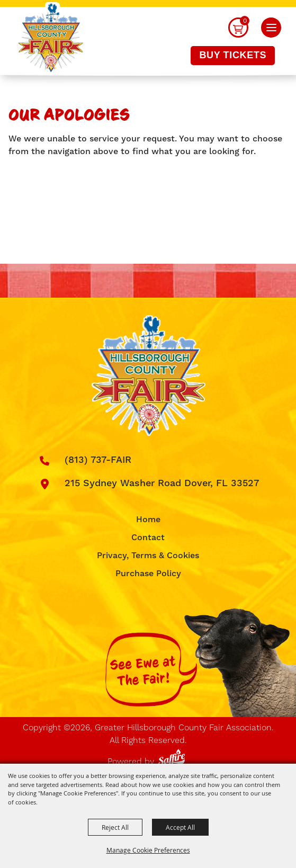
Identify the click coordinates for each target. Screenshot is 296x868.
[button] (271, 28)
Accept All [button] (180, 827)
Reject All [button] (115, 827)
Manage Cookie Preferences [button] (148, 850)
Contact (148, 538)
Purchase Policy (148, 574)
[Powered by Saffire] (173, 755)
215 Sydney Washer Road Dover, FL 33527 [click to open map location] (162, 483)
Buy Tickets (233, 55)
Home (148, 520)
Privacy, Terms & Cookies (148, 556)
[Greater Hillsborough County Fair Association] (51, 39)
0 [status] (245, 21)
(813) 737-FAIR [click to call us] (98, 460)
